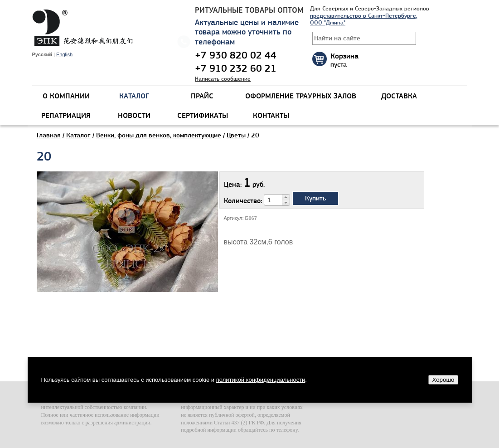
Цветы (236, 135)
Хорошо (443, 380)
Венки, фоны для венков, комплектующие (159, 135)
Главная (49, 135)
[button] (286, 197)
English (64, 54)
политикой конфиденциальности (261, 380)
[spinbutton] (273, 200)
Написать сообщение (223, 79)
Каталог (78, 135)
